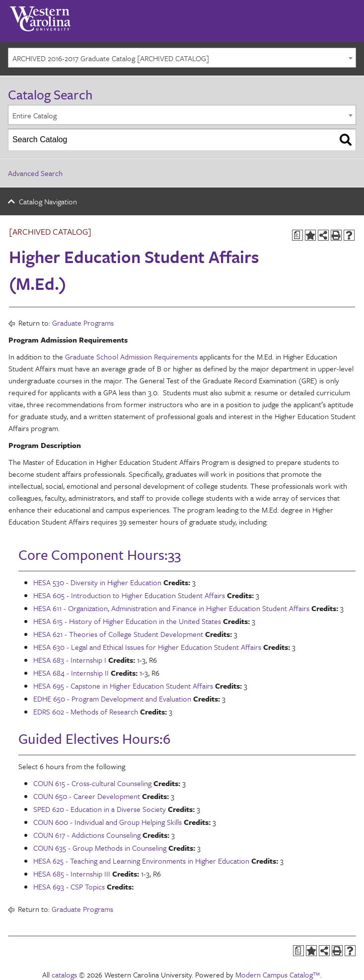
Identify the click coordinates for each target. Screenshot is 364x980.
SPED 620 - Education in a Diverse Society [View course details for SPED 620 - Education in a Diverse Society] (100, 809)
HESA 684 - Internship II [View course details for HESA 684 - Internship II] (71, 673)
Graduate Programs (83, 323)
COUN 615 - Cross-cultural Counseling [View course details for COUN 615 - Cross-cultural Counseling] (92, 783)
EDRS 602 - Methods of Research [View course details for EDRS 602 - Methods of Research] (86, 712)
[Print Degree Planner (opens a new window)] (297, 235)
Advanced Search (35, 173)
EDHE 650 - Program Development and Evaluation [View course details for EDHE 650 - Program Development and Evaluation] (112, 699)
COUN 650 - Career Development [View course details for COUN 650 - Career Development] (87, 796)
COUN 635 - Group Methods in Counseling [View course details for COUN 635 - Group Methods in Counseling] (100, 848)
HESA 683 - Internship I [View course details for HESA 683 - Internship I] (70, 660)
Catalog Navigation (48, 201)
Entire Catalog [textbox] (35, 115)
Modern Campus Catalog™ (278, 975)
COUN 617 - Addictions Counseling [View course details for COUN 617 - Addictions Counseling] (87, 835)
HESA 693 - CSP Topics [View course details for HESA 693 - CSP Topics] (69, 887)
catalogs (64, 975)
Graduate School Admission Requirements (131, 356)
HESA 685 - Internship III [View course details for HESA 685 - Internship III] (72, 874)
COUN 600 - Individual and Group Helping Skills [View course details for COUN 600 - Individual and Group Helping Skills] (108, 822)
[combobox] (182, 58)
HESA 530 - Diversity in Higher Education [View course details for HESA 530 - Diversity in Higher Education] (97, 582)
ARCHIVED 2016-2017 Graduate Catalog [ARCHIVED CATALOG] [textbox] (111, 58)
